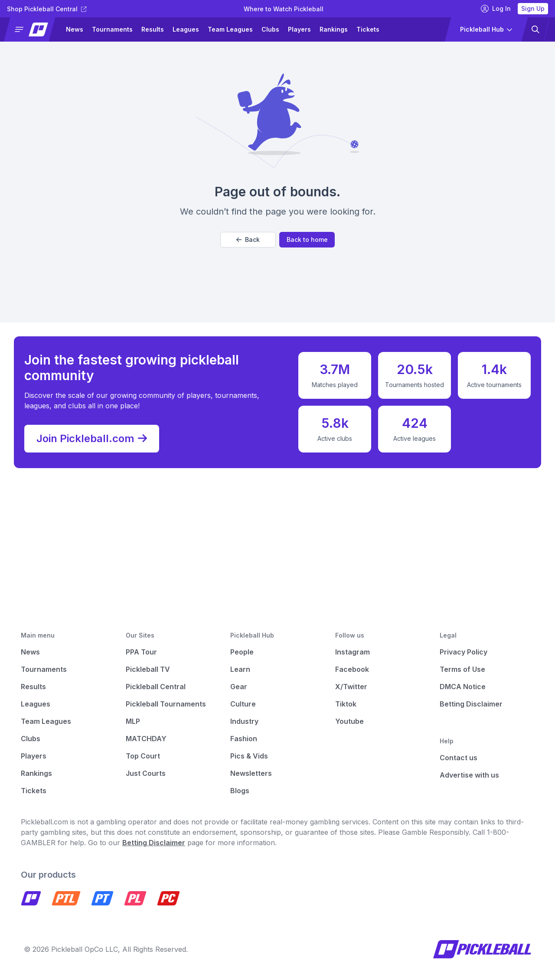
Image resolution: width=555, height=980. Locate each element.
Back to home (307, 239)
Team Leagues (230, 29)
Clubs (270, 29)
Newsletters (251, 773)
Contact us (459, 758)
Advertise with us (469, 775)
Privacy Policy (464, 652)
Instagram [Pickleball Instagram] (353, 652)
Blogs (240, 791)
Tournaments (112, 29)
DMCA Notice (463, 687)
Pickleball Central (156, 687)
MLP (133, 721)
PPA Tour (141, 652)
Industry (244, 721)
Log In (496, 9)
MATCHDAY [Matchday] (146, 739)
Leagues (186, 29)
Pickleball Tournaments (166, 704)
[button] (33, 29)
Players (299, 29)
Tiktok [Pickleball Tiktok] (346, 704)
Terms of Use (462, 669)
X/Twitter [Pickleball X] (351, 687)
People (242, 652)
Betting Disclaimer (471, 704)
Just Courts (146, 773)
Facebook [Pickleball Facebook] (352, 669)
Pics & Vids (249, 756)
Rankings (334, 29)
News (75, 29)
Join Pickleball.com (92, 439)
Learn (240, 669)
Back (248, 239)
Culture (243, 704)
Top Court (143, 756)
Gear (239, 687)
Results (153, 29)
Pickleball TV (148, 669)
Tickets (368, 29)
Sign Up (533, 8)
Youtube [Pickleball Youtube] (349, 721)
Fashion (244, 739)
